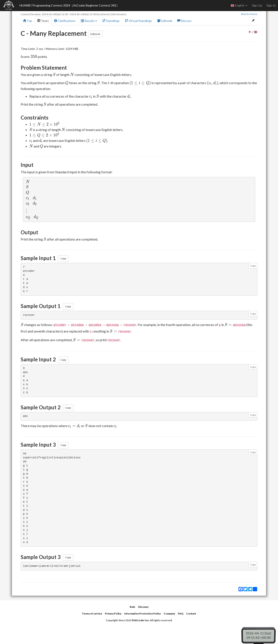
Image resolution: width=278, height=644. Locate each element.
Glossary (143, 607)
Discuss (184, 21)
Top (28, 21)
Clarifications (65, 21)
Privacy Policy (113, 614)
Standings (111, 21)
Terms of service (92, 614)
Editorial (165, 21)
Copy (63, 258)
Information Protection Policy (142, 614)
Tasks (43, 21)
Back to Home (249, 14)
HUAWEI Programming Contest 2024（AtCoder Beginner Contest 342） (69, 5)
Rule (132, 607)
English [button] (239, 5)
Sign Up (257, 5)
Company (169, 614)
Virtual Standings (138, 21)
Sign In (271, 5)
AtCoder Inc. (142, 620)
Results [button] (89, 21)
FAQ (181, 614)
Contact (191, 614)
